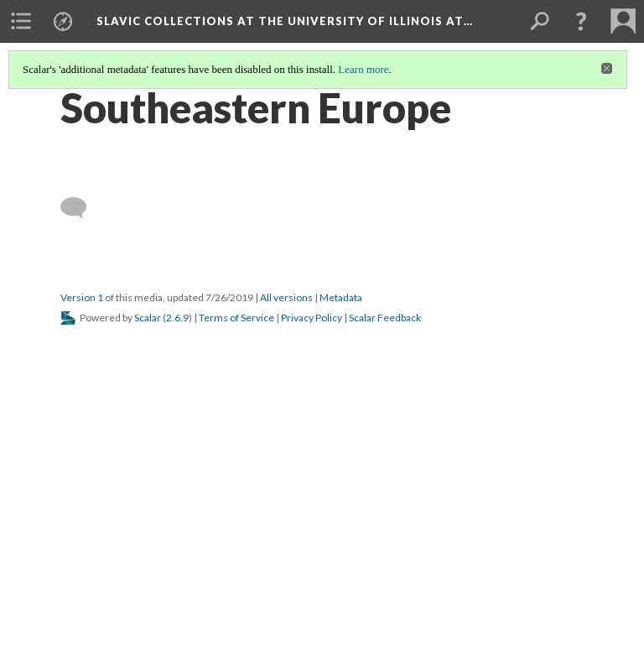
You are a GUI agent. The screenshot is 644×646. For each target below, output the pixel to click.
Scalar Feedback (385, 318)
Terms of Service (236, 318)
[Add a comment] (81, 208)
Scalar (148, 318)
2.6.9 (177, 318)
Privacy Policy (312, 318)
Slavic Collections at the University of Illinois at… (285, 21)
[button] (581, 21)
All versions (286, 297)
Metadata (341, 297)
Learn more (363, 69)
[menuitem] (21, 21)
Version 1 (82, 297)
